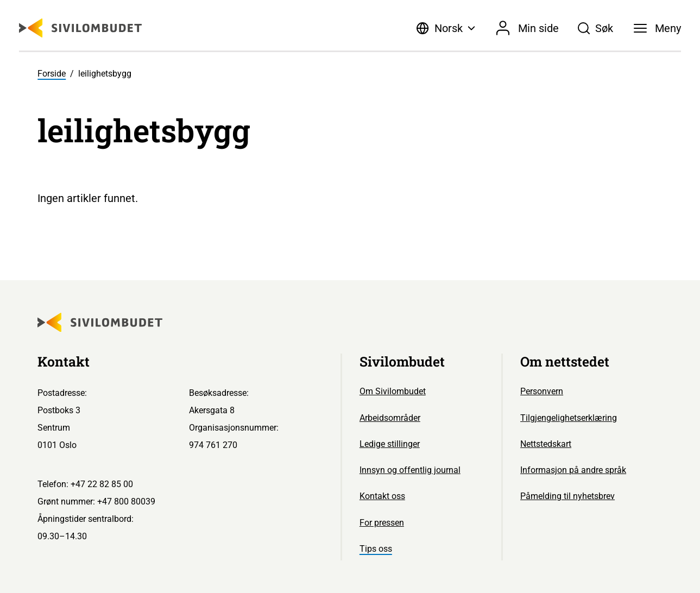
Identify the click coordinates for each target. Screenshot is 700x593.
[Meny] (658, 28)
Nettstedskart (546, 444)
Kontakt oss (382, 496)
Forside (52, 74)
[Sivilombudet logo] (80, 28)
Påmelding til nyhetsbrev (567, 496)
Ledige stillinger (390, 444)
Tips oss (376, 549)
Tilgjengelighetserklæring (569, 418)
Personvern (542, 391)
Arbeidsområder (390, 418)
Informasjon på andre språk (573, 470)
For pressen (382, 523)
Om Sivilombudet (393, 391)
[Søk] (596, 28)
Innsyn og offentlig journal (410, 470)
